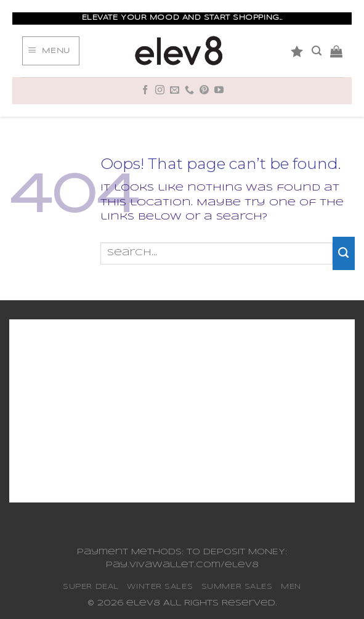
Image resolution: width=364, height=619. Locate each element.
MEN (291, 587)
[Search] (317, 51)
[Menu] (51, 51)
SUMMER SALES (237, 587)
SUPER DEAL (91, 587)
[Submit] (344, 253)
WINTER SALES (160, 587)
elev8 (143, 603)
